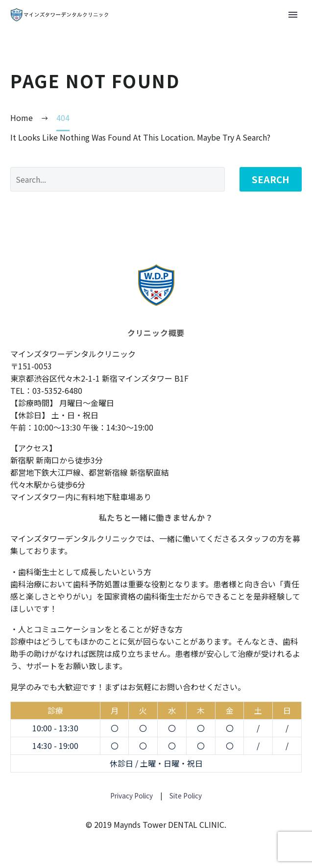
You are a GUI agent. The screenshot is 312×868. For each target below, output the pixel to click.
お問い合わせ (183, 687)
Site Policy (185, 796)
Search (271, 179)
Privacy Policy (132, 796)
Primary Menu (293, 15)
